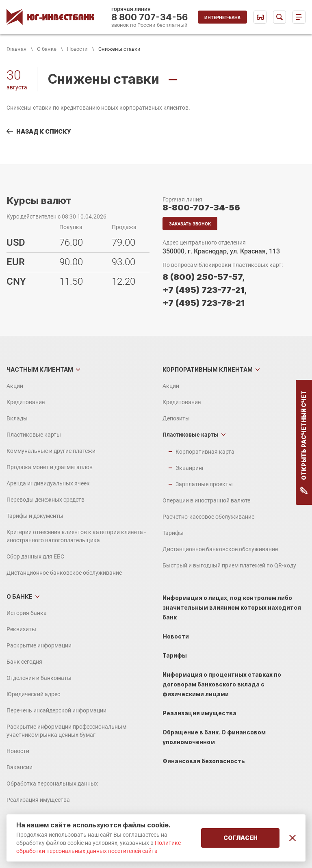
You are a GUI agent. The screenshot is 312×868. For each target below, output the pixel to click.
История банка (27, 613)
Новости (77, 49)
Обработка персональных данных (52, 784)
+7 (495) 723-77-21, (205, 290)
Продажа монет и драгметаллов (50, 467)
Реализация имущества (38, 800)
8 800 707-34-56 (150, 17)
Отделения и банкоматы (39, 678)
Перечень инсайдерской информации (56, 710)
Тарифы (173, 533)
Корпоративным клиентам (208, 369)
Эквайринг (190, 468)
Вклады (17, 418)
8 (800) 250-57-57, (204, 277)
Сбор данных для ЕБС (35, 556)
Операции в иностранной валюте (206, 500)
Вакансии (19, 767)
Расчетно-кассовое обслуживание (208, 517)
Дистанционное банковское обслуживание (64, 573)
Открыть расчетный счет (304, 442)
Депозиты (176, 418)
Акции (15, 386)
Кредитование (26, 402)
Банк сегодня (24, 662)
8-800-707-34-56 (201, 208)
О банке (47, 49)
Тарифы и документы (35, 516)
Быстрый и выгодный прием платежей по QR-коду (229, 565)
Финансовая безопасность (204, 761)
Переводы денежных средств (45, 500)
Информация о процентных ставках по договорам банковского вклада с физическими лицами (222, 684)
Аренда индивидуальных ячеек (48, 483)
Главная (16, 49)
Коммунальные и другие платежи (51, 451)
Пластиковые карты (34, 435)
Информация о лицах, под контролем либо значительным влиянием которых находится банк (232, 607)
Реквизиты (21, 629)
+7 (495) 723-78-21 (204, 303)
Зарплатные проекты (204, 484)
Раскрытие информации (39, 645)
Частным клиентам (40, 369)
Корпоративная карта (205, 452)
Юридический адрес (33, 694)
